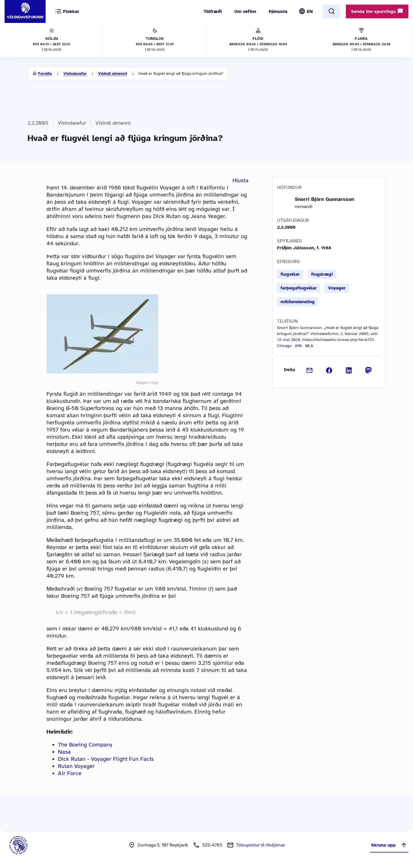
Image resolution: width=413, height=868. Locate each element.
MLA (309, 346)
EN (310, 11)
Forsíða (45, 74)
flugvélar (290, 274)
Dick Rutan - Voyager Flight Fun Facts (106, 759)
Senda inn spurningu (377, 11)
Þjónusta (278, 11)
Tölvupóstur (260, 845)
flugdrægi (322, 274)
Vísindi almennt (113, 74)
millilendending (298, 302)
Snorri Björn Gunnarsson (325, 199)
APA (298, 346)
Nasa (64, 752)
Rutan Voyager (76, 766)
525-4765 (212, 845)
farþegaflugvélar (299, 288)
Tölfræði (213, 11)
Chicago (284, 346)
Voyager (337, 288)
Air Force (70, 773)
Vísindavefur (75, 74)
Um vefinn (245, 11)
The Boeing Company (85, 745)
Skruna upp (389, 845)
